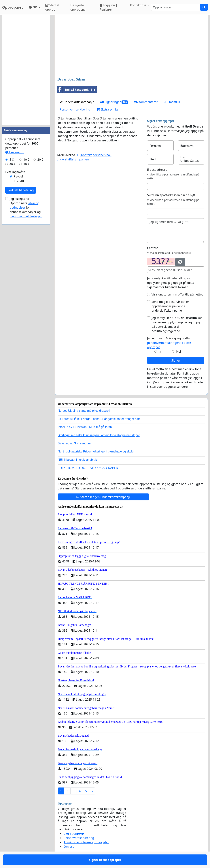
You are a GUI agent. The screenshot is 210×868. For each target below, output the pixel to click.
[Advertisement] (131, 46)
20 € (40, 160)
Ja (160, 351)
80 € (26, 164)
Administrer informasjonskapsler (86, 842)
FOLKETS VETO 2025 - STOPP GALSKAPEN (88, 468)
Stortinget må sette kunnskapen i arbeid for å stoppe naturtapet (99, 435)
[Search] (175, 7)
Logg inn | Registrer (108, 7)
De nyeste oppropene (78, 7)
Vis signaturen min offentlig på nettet (177, 294)
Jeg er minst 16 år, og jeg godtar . (169, 343)
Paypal (18, 176)
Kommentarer (146, 102)
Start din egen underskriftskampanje (103, 497)
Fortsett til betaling (21, 190)
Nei (178, 351)
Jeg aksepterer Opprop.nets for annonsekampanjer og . (26, 207)
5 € (12, 160)
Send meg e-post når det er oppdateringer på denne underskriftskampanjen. (170, 306)
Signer (176, 360)
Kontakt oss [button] (139, 5)
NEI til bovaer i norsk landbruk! (78, 460)
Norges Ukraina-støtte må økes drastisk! (84, 411)
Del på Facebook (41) (76, 90)
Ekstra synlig (107, 109)
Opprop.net (13, 7)
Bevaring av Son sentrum (74, 443)
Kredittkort (21, 181)
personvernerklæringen (26, 216)
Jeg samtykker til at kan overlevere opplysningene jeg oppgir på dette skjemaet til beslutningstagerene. (177, 324)
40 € (12, 164)
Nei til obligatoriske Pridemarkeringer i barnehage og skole (96, 451)
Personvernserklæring (75, 109)
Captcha (153, 248)
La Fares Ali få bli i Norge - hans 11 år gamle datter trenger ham (99, 419)
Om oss (69, 847)
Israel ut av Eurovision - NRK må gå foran (85, 427)
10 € (26, 160)
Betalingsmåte (15, 172)
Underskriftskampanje (77, 102)
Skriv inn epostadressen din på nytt (171, 195)
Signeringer (114, 102)
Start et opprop (52, 7)
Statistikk (172, 102)
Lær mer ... (15, 152)
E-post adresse (157, 170)
